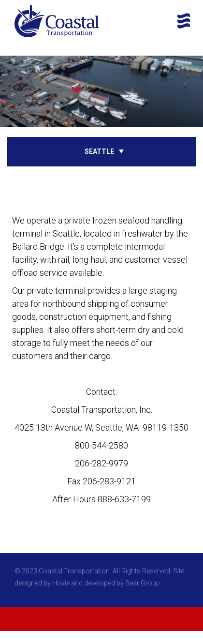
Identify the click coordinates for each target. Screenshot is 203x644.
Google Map (102, 512)
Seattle (99, 151)
